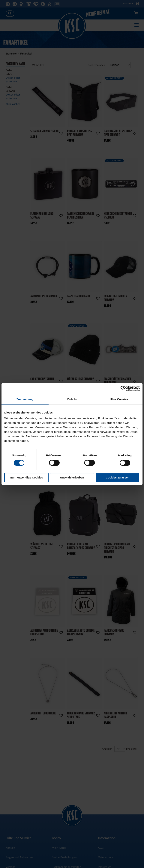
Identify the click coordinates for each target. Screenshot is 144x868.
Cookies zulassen (118, 477)
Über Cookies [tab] (119, 399)
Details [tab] (72, 399)
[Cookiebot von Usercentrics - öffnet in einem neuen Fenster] (123, 388)
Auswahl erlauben (72, 477)
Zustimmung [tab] (25, 399)
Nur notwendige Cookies (26, 477)
